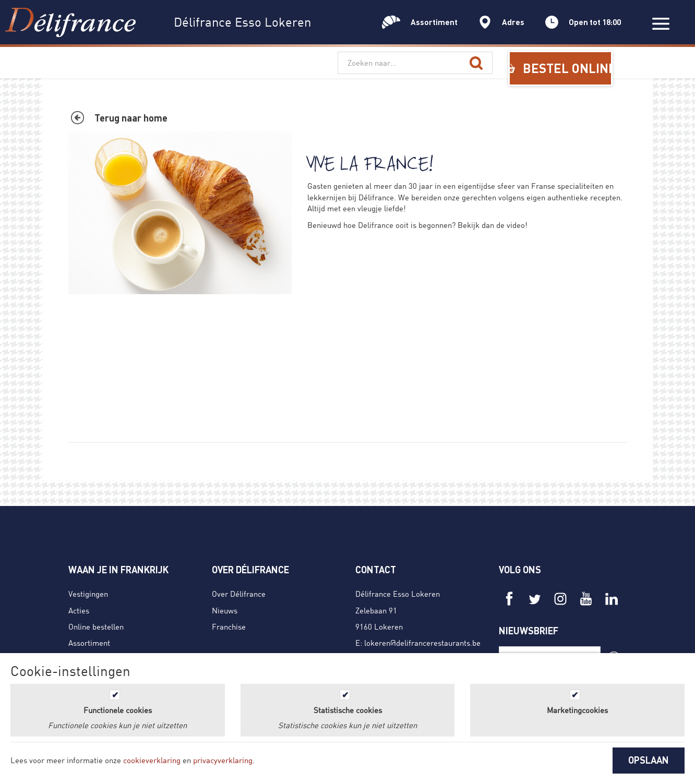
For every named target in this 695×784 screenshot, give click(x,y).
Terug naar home (131, 118)
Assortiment (89, 643)
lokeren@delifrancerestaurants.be (422, 643)
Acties (79, 610)
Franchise (229, 626)
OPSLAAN (649, 760)
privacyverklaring (223, 760)
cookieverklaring (152, 760)
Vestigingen (88, 594)
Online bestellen (96, 626)
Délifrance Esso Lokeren (398, 594)
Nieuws (225, 610)
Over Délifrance (239, 594)
